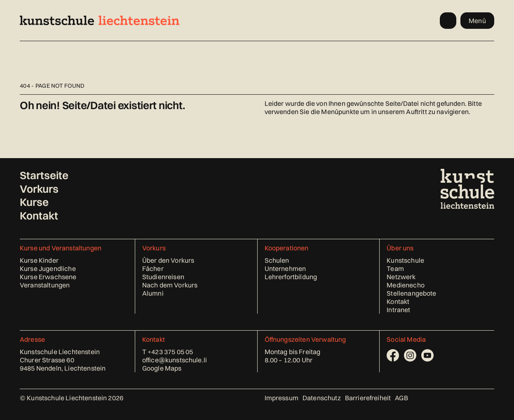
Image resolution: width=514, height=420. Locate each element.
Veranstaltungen (45, 285)
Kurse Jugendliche (48, 268)
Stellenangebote (411, 293)
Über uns (400, 248)
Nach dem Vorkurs (170, 285)
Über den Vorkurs (168, 260)
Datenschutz (322, 398)
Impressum (282, 398)
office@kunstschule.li (175, 360)
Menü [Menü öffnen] (477, 21)
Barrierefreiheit (368, 398)
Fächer (153, 268)
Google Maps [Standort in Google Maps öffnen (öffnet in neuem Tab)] (162, 368)
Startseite (44, 175)
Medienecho (406, 285)
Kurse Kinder (39, 260)
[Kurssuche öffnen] (448, 21)
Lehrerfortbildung (291, 277)
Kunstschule (405, 260)
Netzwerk (401, 277)
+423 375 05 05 (170, 352)
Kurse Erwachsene (48, 277)
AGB (401, 398)
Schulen (277, 260)
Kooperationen (287, 248)
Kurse (34, 202)
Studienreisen (163, 277)
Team (395, 268)
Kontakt (39, 216)
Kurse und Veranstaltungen (61, 248)
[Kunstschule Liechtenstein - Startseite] (100, 20)
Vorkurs (39, 189)
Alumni (153, 293)
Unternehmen (285, 268)
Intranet (398, 310)
